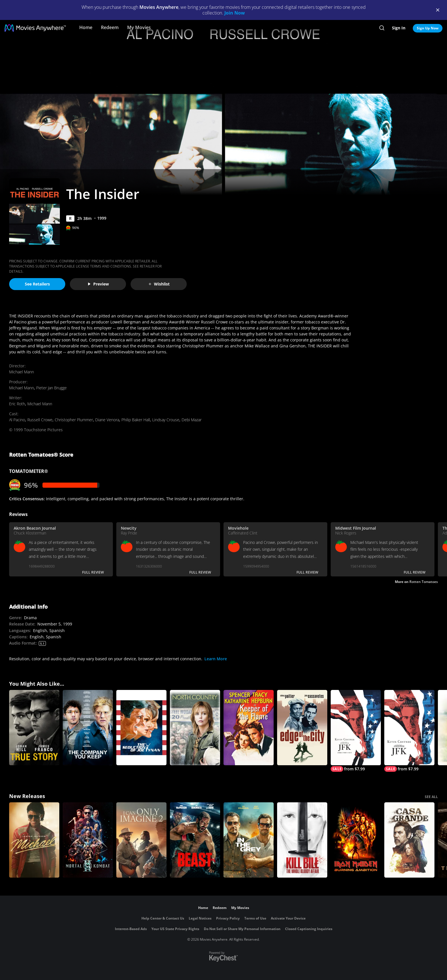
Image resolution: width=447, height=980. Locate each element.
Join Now (235, 13)
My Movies (139, 27)
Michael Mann (22, 372)
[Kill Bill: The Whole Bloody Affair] (302, 840)
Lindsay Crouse (166, 420)
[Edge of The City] (302, 728)
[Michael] (34, 840)
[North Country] (195, 728)
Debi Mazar (192, 420)
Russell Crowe (40, 420)
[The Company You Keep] (88, 728)
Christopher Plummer (74, 420)
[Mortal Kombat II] (88, 840)
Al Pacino (17, 420)
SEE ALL (431, 797)
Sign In (399, 28)
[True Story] (34, 728)
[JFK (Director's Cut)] (356, 731)
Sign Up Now (428, 28)
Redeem (110, 27)
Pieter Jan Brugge (51, 388)
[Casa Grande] (409, 840)
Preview (98, 284)
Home (86, 27)
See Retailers (37, 284)
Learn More (216, 659)
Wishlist (159, 284)
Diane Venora (107, 420)
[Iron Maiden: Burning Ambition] (356, 840)
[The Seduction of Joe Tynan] (141, 728)
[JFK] (409, 731)
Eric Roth (17, 404)
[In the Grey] (249, 840)
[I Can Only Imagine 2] (141, 840)
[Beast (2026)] (195, 840)
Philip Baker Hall (136, 420)
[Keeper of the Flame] (249, 728)
